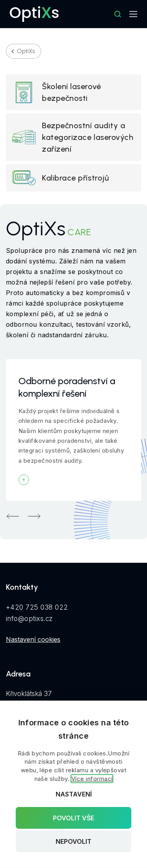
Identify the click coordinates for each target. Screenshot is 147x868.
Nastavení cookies (33, 639)
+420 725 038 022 (37, 607)
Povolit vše (73, 818)
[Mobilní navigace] (133, 14)
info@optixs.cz (29, 619)
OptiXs (26, 51)
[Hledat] (118, 14)
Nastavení (74, 794)
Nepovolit (73, 841)
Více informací (92, 779)
